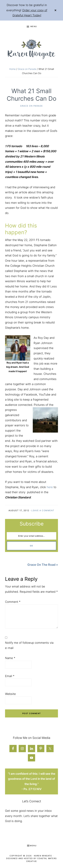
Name (10, 658)
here (50, 487)
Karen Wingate (43, 856)
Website (10, 694)
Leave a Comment (43, 510)
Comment (13, 602)
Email (10, 676)
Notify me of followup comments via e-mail (29, 645)
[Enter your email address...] (32, 536)
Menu (34, 26)
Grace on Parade (32, 106)
